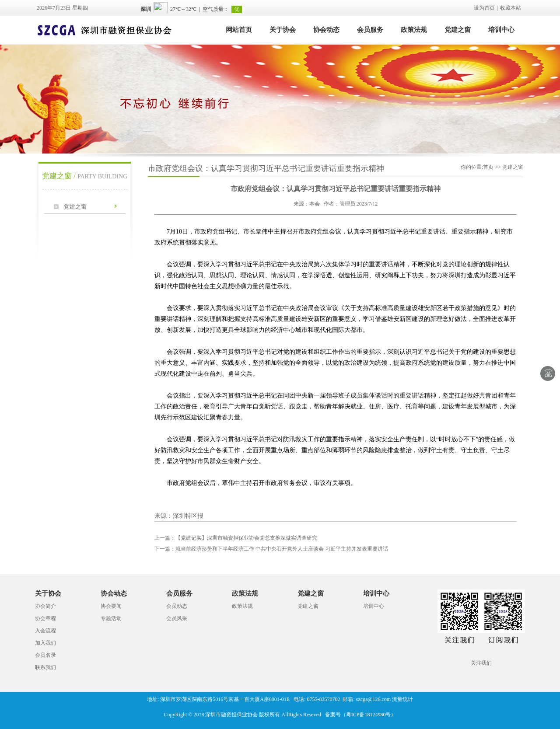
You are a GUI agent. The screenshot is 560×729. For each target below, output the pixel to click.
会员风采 (177, 618)
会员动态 (177, 606)
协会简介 (45, 606)
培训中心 (501, 30)
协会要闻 (111, 606)
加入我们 (45, 643)
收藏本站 (511, 8)
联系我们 (45, 667)
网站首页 (239, 30)
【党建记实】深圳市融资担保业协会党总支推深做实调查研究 (236, 538)
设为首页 (484, 8)
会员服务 (370, 30)
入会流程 (45, 631)
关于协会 (283, 30)
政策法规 (414, 30)
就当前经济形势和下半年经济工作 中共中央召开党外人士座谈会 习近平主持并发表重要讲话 (271, 549)
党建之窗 (458, 30)
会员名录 (45, 655)
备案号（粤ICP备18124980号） (361, 715)
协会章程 (45, 618)
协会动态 (326, 30)
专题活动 (111, 618)
